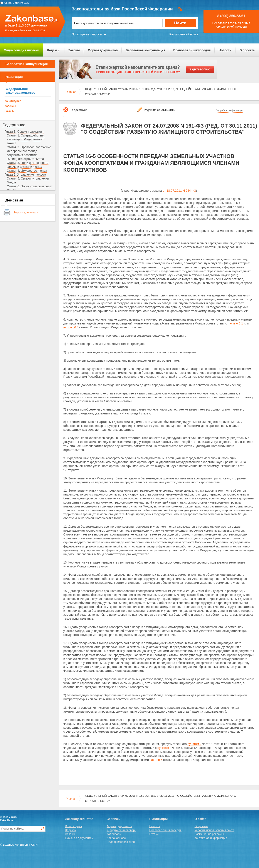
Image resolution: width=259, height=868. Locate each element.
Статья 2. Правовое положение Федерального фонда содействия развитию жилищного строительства (29, 153)
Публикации (158, 819)
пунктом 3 (164, 748)
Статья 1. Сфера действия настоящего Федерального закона (26, 139)
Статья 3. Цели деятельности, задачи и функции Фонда (28, 165)
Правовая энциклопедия (192, 50)
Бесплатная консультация (145, 50)
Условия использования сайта (214, 830)
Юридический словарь (121, 830)
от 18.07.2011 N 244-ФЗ (179, 191)
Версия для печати (26, 212)
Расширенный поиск (184, 34)
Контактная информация (211, 838)
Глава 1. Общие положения (24, 131)
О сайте (200, 819)
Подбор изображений (121, 842)
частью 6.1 (235, 323)
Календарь (114, 834)
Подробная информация (229, 110)
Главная (71, 92)
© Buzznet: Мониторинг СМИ (19, 845)
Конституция (13, 101)
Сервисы (114, 819)
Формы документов (103, 50)
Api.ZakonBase (116, 838)
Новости (225, 50)
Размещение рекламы (209, 834)
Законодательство (79, 819)
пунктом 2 (195, 744)
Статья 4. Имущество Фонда (27, 171)
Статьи (154, 834)
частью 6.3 (71, 327)
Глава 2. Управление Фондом (25, 175)
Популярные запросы (87, 34)
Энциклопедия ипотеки (22, 50)
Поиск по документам (79, 838)
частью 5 (156, 760)
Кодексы (54, 50)
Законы (74, 50)
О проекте (247, 50)
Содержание (14, 125)
